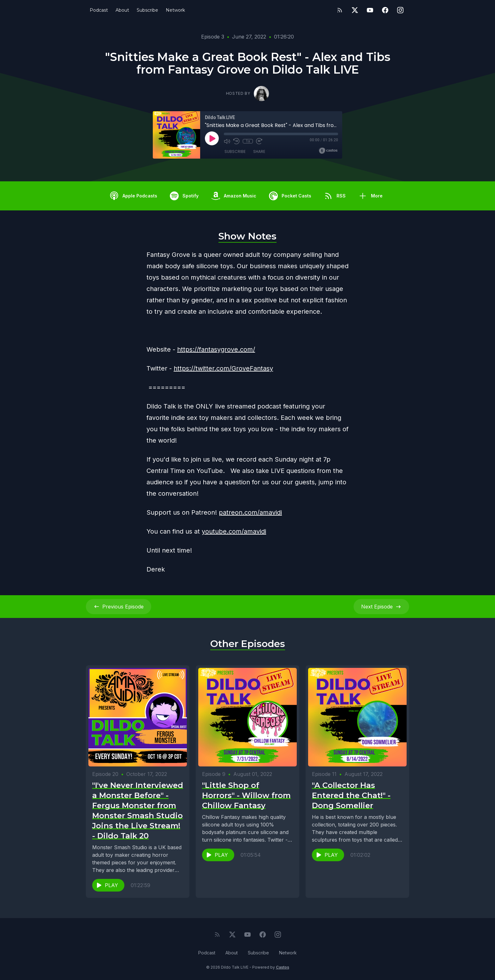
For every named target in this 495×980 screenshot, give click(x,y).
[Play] (212, 138)
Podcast (99, 10)
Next (381, 607)
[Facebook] (385, 10)
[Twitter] (355, 10)
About (122, 10)
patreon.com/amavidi (250, 512)
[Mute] (227, 141)
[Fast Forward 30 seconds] (259, 141)
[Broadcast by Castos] (328, 151)
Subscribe (147, 10)
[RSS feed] (340, 10)
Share (259, 151)
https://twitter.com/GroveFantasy (223, 368)
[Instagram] (400, 10)
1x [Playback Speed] (248, 141)
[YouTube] (370, 10)
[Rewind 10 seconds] (236, 141)
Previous (119, 607)
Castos (283, 967)
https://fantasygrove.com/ (216, 349)
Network (175, 10)
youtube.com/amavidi (234, 531)
